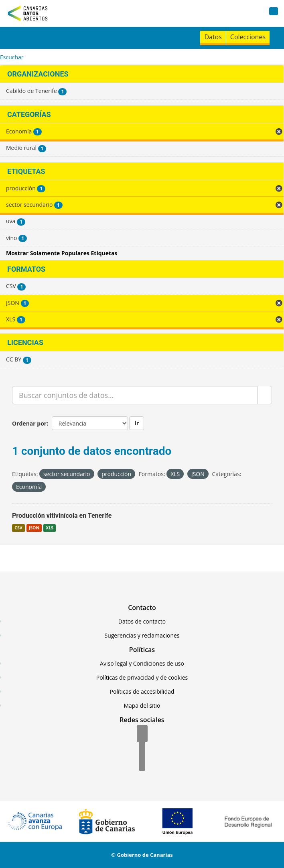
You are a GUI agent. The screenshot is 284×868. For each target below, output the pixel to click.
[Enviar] (265, 395)
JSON (34, 528)
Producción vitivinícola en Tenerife (62, 516)
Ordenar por (29, 423)
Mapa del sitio (142, 706)
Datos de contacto (142, 621)
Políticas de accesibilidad (142, 691)
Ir (137, 423)
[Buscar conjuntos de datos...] (135, 395)
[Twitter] (142, 749)
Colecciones (248, 37)
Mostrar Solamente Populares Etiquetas (62, 253)
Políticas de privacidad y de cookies (142, 677)
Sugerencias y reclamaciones (142, 635)
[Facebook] (142, 734)
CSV (18, 528)
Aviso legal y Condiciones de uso (142, 663)
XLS (50, 528)
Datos (213, 37)
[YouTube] (142, 763)
